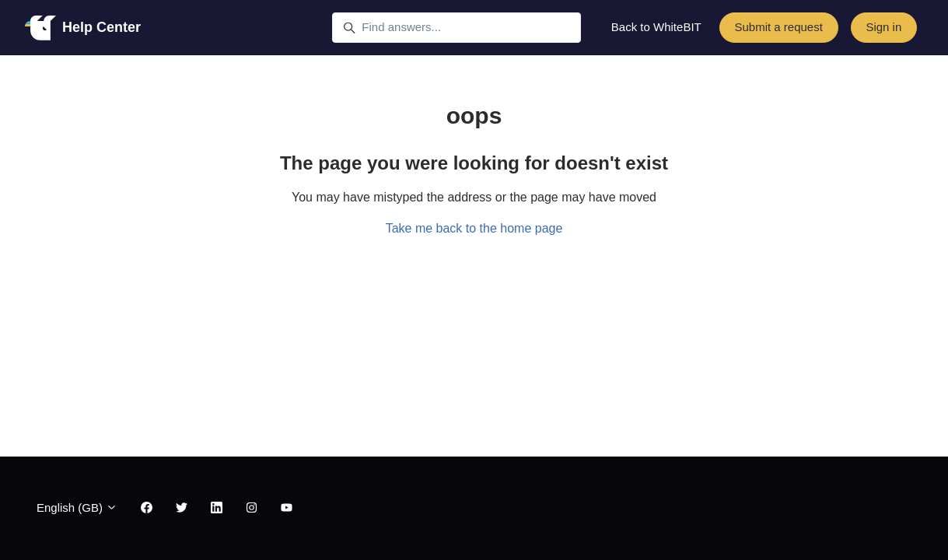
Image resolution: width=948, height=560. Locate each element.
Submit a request (778, 27)
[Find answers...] (457, 28)
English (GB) (77, 507)
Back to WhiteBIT (656, 27)
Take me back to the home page (474, 228)
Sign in (883, 27)
